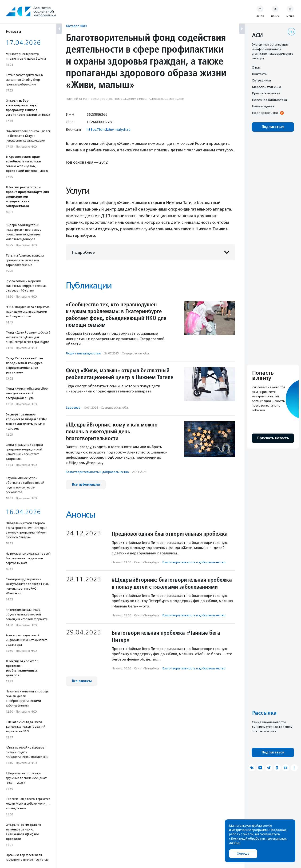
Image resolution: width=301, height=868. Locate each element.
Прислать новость (266, 93)
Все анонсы (82, 681)
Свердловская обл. (136, 353)
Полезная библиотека (269, 100)
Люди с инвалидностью (83, 353)
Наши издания (263, 106)
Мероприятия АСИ (266, 87)
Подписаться (273, 127)
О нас (256, 67)
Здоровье (73, 408)
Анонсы (80, 515)
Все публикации (86, 485)
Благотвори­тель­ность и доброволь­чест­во (97, 472)
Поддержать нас (265, 113)
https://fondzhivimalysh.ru (109, 129)
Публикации (89, 286)
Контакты (260, 74)
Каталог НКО (76, 26)
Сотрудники (261, 80)
